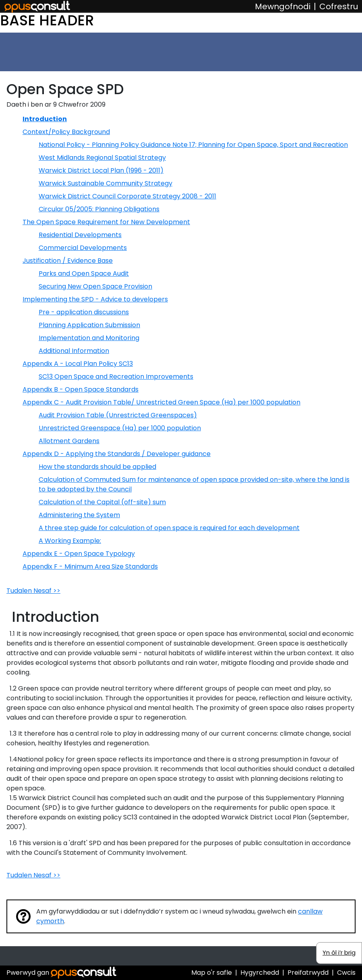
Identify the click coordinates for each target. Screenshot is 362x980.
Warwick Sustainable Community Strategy (105, 183)
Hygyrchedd (260, 973)
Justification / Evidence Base (68, 261)
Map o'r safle (212, 973)
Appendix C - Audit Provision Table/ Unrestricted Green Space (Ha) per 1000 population (161, 402)
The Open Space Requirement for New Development (106, 222)
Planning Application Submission (89, 325)
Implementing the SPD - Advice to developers (95, 299)
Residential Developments (80, 235)
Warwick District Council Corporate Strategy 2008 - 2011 (127, 196)
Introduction (45, 119)
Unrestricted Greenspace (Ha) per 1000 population (120, 428)
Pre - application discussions (84, 312)
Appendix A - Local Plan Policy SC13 (78, 364)
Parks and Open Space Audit (84, 273)
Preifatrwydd (308, 973)
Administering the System (79, 515)
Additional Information (74, 351)
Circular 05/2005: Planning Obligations (99, 209)
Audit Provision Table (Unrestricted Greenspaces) (118, 415)
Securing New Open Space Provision (95, 286)
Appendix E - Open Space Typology (79, 554)
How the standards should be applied (97, 467)
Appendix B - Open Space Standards (81, 389)
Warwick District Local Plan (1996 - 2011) (101, 170)
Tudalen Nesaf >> (33, 591)
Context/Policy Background (66, 132)
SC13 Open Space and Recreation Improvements (116, 377)
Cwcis (346, 973)
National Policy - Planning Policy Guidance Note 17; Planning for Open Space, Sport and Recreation (193, 145)
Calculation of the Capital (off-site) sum (102, 502)
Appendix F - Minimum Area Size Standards (90, 566)
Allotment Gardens (69, 441)
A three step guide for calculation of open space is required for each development (169, 528)
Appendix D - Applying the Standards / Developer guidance (117, 454)
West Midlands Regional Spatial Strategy (102, 158)
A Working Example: (70, 541)
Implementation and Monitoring (89, 338)
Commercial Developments (83, 248)
